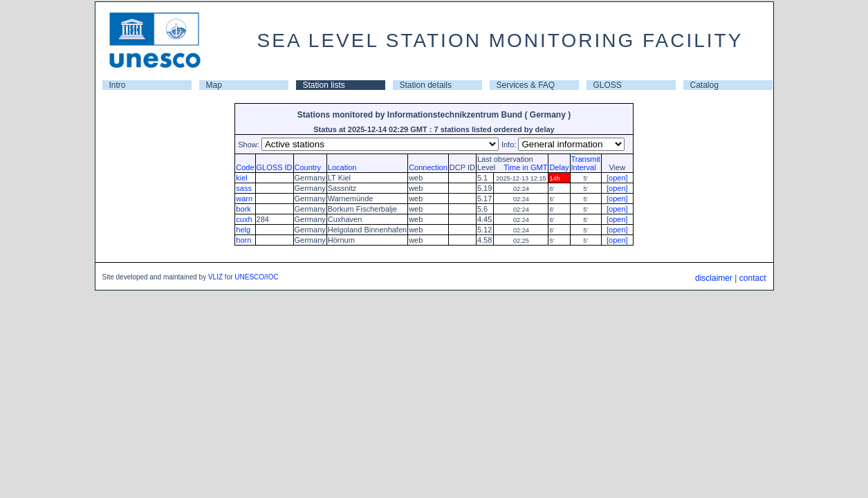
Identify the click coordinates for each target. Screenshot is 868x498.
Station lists (324, 85)
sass (244, 188)
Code (245, 167)
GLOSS (608, 85)
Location (342, 167)
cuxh (244, 219)
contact (753, 278)
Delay (559, 167)
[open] (617, 178)
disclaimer (714, 278)
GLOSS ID (275, 167)
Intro (118, 85)
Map (214, 85)
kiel (242, 178)
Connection (428, 167)
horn (243, 240)
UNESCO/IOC (256, 277)
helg (243, 230)
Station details (426, 85)
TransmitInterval (586, 163)
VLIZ (215, 277)
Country (308, 167)
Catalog (704, 85)
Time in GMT (522, 167)
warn (244, 199)
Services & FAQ (526, 85)
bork (243, 209)
